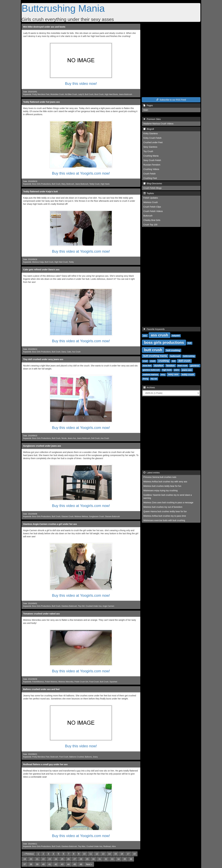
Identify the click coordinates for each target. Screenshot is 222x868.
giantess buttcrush (151, 370)
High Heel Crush (61, 262)
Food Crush (94, 682)
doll (174, 361)
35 (125, 859)
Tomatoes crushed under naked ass (41, 614)
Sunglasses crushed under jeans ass (42, 446)
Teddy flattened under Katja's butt (40, 192)
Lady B (81, 94)
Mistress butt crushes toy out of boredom (163, 507)
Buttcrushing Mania (63, 8)
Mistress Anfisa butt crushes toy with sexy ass (165, 482)
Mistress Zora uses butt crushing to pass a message (168, 503)
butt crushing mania (155, 356)
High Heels (105, 184)
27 (75, 859)
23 (50, 859)
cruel (145, 361)
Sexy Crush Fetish (152, 160)
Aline (114, 846)
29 (87, 859)
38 (31, 864)
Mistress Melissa (81, 517)
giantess (195, 365)
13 (103, 854)
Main (146, 110)
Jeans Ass (72, 438)
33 (112, 859)
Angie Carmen (108, 606)
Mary (64, 184)
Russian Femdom (152, 165)
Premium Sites (152, 119)
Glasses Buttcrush (112, 517)
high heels (167, 370)
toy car (154, 379)
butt (190, 343)
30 (93, 859)
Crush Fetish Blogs (152, 188)
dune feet (147, 366)
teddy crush (188, 374)
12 (97, 854)
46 (81, 864)
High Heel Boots (111, 94)
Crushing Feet (150, 178)
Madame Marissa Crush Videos (158, 124)
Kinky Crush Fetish (152, 138)
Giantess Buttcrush (69, 606)
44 (68, 864)
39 (37, 864)
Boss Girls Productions (41, 184)
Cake (69, 352)
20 (31, 859)
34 (119, 859)
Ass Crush (76, 352)
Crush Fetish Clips (152, 207)
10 (84, 854)
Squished (113, 682)
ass (145, 335)
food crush (183, 366)
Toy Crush (148, 151)
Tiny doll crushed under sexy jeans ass (43, 359)
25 (62, 859)
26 (68, 859)
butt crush (153, 350)
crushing (164, 361)
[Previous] (29, 854)
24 (56, 859)
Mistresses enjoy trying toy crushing (160, 491)
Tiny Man (82, 846)
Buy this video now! (81, 84)
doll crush (184, 361)
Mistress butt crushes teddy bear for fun (162, 486)
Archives (149, 388)
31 (100, 859)
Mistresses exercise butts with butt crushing (164, 520)
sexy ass (173, 374)
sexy (163, 375)
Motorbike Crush (57, 94)
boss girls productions (164, 342)
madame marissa (150, 375)
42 (56, 864)
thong (145, 379)
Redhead (107, 846)
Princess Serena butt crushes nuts (160, 477)
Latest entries (152, 473)
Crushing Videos (151, 169)
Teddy (71, 262)
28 (81, 859)
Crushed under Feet (153, 142)
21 (37, 859)
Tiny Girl (81, 606)
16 (122, 854)
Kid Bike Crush (71, 94)
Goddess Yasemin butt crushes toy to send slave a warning (168, 497)
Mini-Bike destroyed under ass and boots (44, 27)
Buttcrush (70, 184)
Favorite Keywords (154, 329)
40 (43, 864)
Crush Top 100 (150, 225)
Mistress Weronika (66, 682)
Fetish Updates (151, 198)
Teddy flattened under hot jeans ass (41, 102)
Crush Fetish (149, 174)
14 (109, 854)
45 (75, 864)
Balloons (88, 757)
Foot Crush (64, 757)
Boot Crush (99, 94)
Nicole (64, 438)
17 (128, 854)
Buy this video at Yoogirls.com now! (81, 173)
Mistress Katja (38, 262)
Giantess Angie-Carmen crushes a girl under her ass (50, 524)
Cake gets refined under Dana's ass (41, 270)
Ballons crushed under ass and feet (41, 689)
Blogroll (149, 129)
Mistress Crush (151, 202)
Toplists (149, 193)
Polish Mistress (51, 682)
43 (62, 864)
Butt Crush (89, 94)
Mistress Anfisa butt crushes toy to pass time (165, 516)
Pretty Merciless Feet (41, 94)
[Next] (89, 864)
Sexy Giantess (150, 147)
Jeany (95, 757)
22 (43, 859)
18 (134, 854)
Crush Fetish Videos (153, 211)
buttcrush (175, 356)
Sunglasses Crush (97, 517)
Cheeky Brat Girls (152, 220)
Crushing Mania (151, 156)
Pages (148, 105)
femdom (171, 365)
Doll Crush (95, 438)
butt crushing (173, 350)
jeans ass (187, 370)
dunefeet (159, 365)
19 (25, 859)
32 (106, 859)
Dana (64, 352)
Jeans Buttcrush (125, 94)
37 (25, 864)
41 (50, 864)
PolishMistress (38, 682)
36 (131, 859)
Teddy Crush (94, 184)
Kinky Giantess (151, 133)
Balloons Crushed (76, 757)
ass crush (159, 335)
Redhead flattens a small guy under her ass (45, 764)
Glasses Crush (68, 517)
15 (116, 854)
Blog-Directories (153, 184)
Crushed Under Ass (94, 606)
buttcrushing (189, 356)
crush (153, 361)
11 (91, 854)
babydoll (176, 336)
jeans (177, 370)
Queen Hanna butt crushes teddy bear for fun (165, 511)
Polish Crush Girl (81, 682)
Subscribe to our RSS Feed (171, 100)
